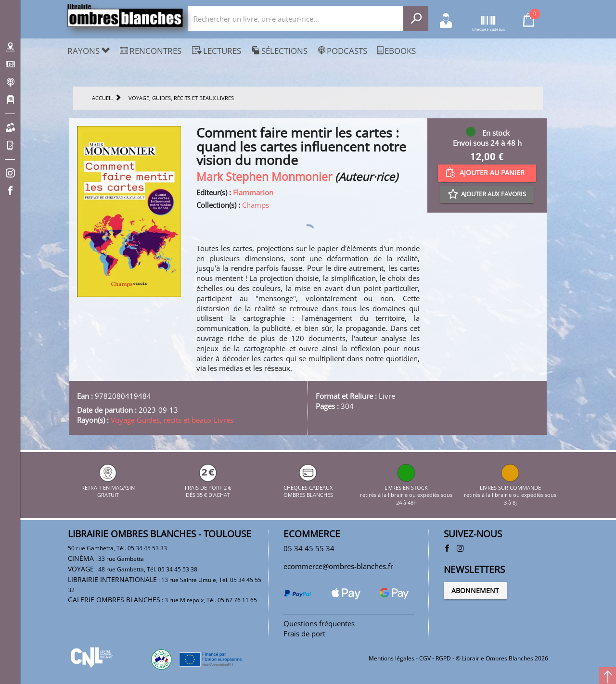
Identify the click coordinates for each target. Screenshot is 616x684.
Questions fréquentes (319, 623)
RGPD (443, 658)
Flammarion (253, 192)
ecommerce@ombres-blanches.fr (338, 566)
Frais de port (304, 633)
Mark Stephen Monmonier (264, 177)
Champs (256, 205)
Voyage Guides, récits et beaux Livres (172, 420)
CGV (425, 658)
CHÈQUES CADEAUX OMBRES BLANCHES (308, 487)
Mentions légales (391, 658)
